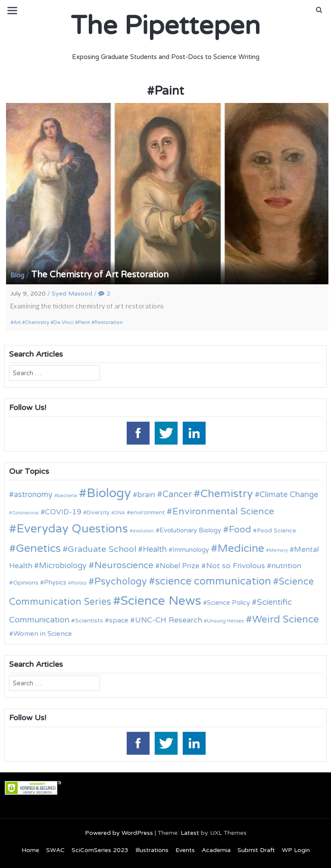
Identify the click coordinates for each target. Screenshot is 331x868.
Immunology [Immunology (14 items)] (191, 550)
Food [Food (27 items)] (240, 530)
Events (185, 850)
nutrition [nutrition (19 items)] (286, 566)
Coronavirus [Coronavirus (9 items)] (25, 513)
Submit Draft (256, 850)
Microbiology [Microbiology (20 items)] (63, 566)
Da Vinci (64, 322)
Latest (190, 833)
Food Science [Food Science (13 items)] (276, 530)
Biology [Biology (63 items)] (109, 493)
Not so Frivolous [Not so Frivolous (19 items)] (236, 566)
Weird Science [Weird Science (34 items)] (286, 619)
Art (17, 322)
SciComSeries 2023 (100, 850)
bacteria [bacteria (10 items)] (67, 495)
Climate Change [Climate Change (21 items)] (289, 495)
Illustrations (152, 850)
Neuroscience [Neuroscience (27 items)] (124, 565)
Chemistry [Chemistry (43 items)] (227, 494)
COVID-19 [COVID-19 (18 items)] (63, 512)
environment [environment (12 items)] (147, 513)
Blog (17, 275)
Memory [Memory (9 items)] (278, 550)
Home (30, 850)
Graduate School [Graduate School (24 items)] (102, 549)
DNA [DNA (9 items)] (120, 513)
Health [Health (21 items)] (155, 549)
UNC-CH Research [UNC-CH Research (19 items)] (169, 620)
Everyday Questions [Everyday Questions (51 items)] (72, 529)
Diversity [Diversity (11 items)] (98, 513)
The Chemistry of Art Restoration (100, 275)
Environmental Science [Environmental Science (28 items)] (223, 511)
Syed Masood (72, 294)
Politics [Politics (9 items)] (79, 583)
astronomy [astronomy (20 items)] (33, 495)
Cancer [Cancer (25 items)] (177, 495)
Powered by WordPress (119, 833)
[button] (319, 10)
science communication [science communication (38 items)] (213, 581)
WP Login (296, 850)
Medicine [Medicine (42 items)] (241, 548)
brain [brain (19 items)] (146, 495)
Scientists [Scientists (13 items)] (89, 621)
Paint (84, 322)
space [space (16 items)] (119, 620)
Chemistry (37, 322)
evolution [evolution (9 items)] (143, 531)
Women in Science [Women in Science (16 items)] (43, 634)
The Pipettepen (165, 26)
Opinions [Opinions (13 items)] (26, 583)
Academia (216, 850)
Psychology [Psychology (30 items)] (121, 582)
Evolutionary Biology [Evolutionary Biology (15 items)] (190, 530)
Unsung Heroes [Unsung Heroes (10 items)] (225, 621)
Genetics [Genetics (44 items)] (38, 548)
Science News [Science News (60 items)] (161, 601)
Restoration (109, 322)
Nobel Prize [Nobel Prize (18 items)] (180, 566)
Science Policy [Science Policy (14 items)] (228, 603)
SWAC (55, 850)
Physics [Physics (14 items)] (55, 582)
